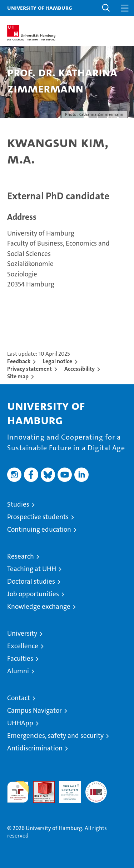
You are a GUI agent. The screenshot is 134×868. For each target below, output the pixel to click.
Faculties (20, 658)
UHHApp (20, 723)
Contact (19, 698)
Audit (40, 785)
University (22, 633)
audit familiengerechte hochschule (18, 792)
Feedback (19, 361)
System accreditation (96, 789)
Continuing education (39, 529)
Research (21, 556)
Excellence (23, 646)
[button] (106, 8)
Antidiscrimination (35, 748)
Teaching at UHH (32, 569)
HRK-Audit (66, 789)
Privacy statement (29, 369)
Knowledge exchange (39, 606)
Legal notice (58, 361)
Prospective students (38, 517)
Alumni (18, 671)
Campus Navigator (34, 710)
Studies (18, 504)
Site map (18, 376)
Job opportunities (33, 594)
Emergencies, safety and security (55, 736)
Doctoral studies (31, 581)
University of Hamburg (40, 8)
